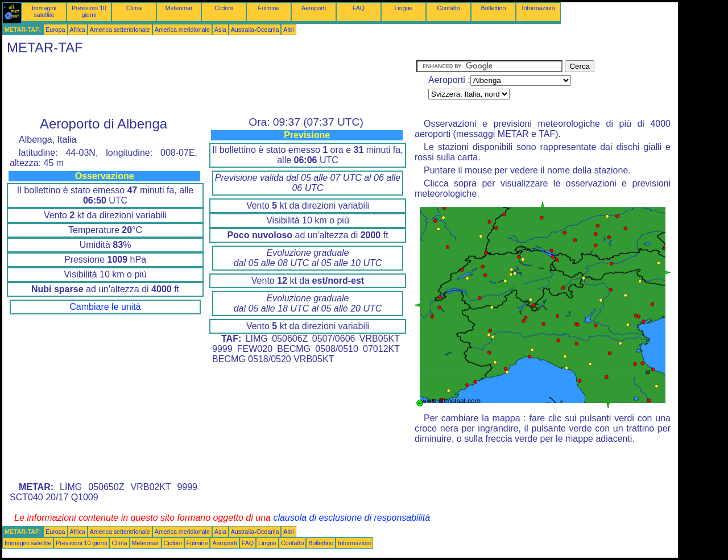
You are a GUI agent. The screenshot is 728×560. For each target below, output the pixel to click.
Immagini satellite (44, 11)
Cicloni (224, 8)
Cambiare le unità (105, 307)
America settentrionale (120, 30)
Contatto (448, 8)
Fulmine (269, 8)
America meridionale (182, 30)
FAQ (359, 8)
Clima (134, 8)
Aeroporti (314, 8)
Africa (78, 30)
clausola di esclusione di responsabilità (351, 518)
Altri (288, 30)
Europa (55, 30)
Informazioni (538, 8)
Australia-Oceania (255, 30)
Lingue (404, 8)
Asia (220, 30)
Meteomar (179, 8)
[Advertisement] (209, 86)
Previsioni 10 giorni (89, 11)
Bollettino (494, 8)
